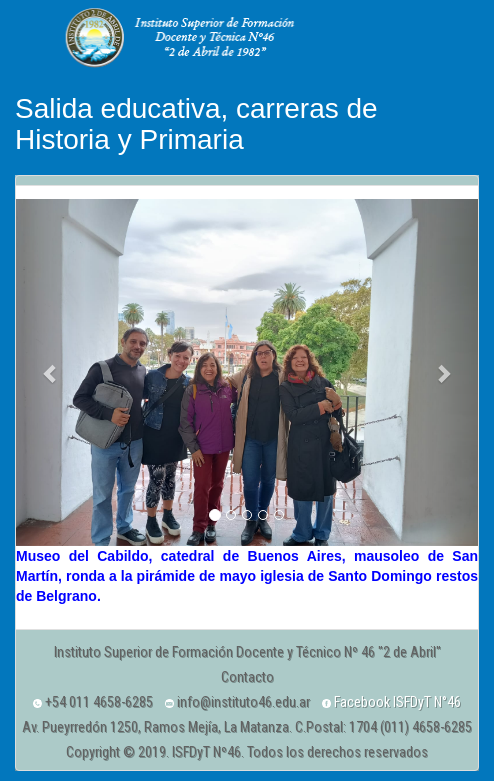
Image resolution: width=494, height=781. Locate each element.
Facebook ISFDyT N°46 (391, 702)
